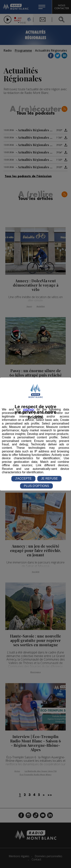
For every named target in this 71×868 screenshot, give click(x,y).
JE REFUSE (49, 478)
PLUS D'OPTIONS (36, 486)
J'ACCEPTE (23, 478)
